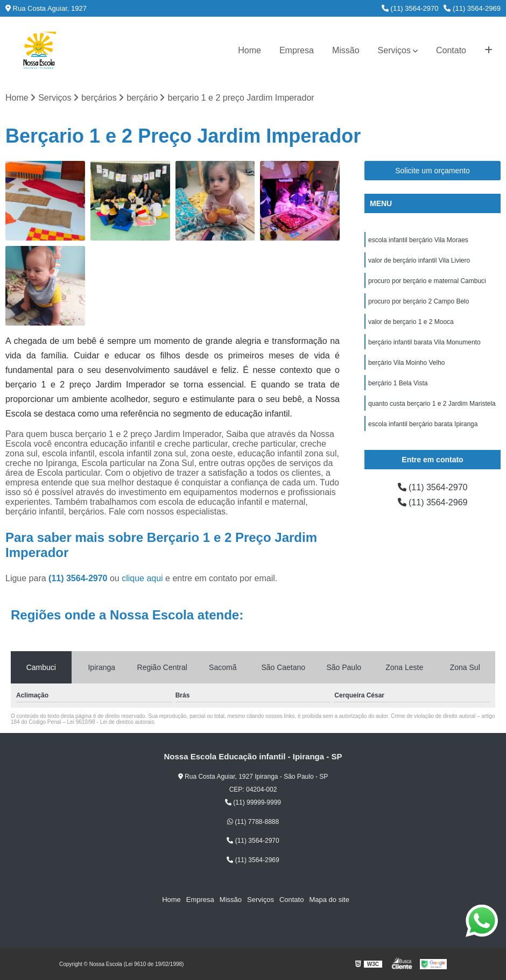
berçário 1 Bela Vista (398, 383)
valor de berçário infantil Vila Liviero (419, 260)
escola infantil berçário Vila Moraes (418, 240)
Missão (346, 50)
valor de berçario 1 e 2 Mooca (411, 322)
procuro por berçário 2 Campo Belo (419, 301)
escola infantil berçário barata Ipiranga (423, 424)
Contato (451, 50)
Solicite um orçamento (433, 171)
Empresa (297, 50)
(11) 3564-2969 (472, 8)
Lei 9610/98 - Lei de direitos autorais (111, 722)
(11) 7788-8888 (253, 822)
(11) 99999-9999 (253, 802)
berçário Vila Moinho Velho (407, 363)
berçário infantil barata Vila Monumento (424, 342)
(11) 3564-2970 (410, 8)
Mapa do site (329, 900)
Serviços (394, 50)
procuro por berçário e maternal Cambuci (427, 281)
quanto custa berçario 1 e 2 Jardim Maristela (432, 404)
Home (250, 50)
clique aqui (142, 578)
